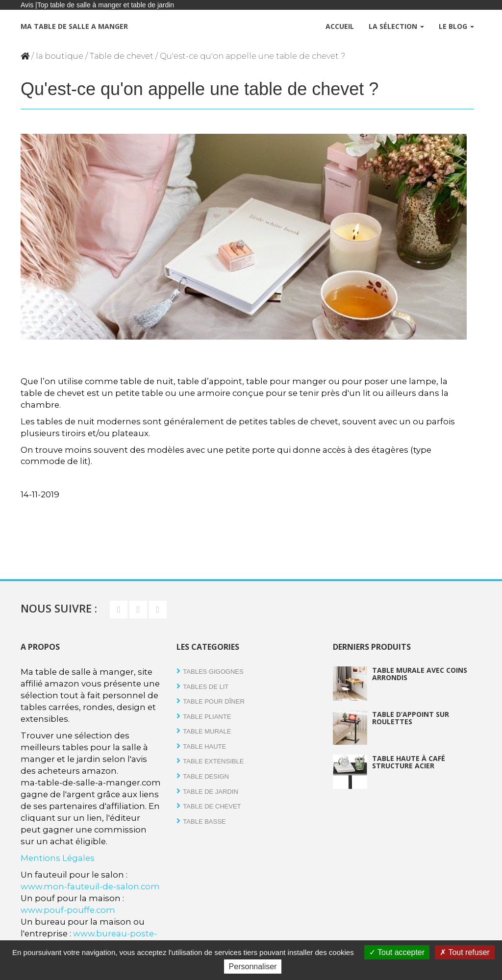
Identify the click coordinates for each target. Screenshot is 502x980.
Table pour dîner (213, 701)
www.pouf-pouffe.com (68, 910)
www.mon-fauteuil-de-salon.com (90, 886)
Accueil (340, 26)
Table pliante (207, 717)
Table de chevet (122, 56)
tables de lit (206, 687)
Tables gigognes (213, 672)
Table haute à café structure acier (409, 762)
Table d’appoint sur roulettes (411, 718)
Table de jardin (210, 792)
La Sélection (396, 26)
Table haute (204, 747)
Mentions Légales (58, 858)
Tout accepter (397, 952)
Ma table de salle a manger (74, 26)
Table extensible (213, 761)
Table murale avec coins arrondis (420, 674)
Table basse (204, 821)
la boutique (60, 56)
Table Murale (207, 731)
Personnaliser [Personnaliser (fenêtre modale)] (253, 967)
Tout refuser (465, 952)
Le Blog (456, 26)
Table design (206, 776)
